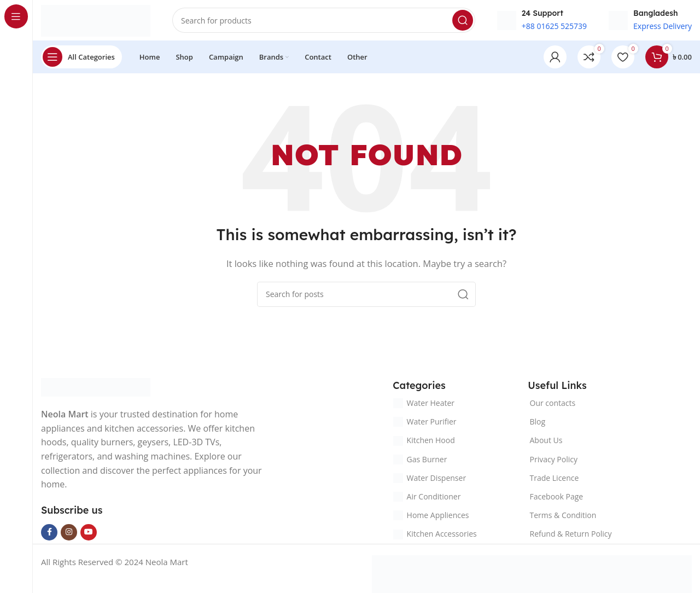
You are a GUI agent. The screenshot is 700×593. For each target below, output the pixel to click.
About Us (546, 443)
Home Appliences (431, 518)
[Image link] (96, 389)
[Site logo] (96, 21)
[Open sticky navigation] (81, 60)
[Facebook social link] (49, 535)
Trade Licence (555, 481)
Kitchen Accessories (435, 537)
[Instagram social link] (69, 535)
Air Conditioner (427, 500)
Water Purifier (425, 425)
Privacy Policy (554, 462)
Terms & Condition (563, 518)
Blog (538, 425)
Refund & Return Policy (571, 537)
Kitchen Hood (424, 443)
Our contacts (553, 406)
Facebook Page (557, 500)
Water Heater (424, 406)
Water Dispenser (430, 481)
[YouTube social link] (89, 535)
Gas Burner (420, 462)
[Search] (324, 22)
